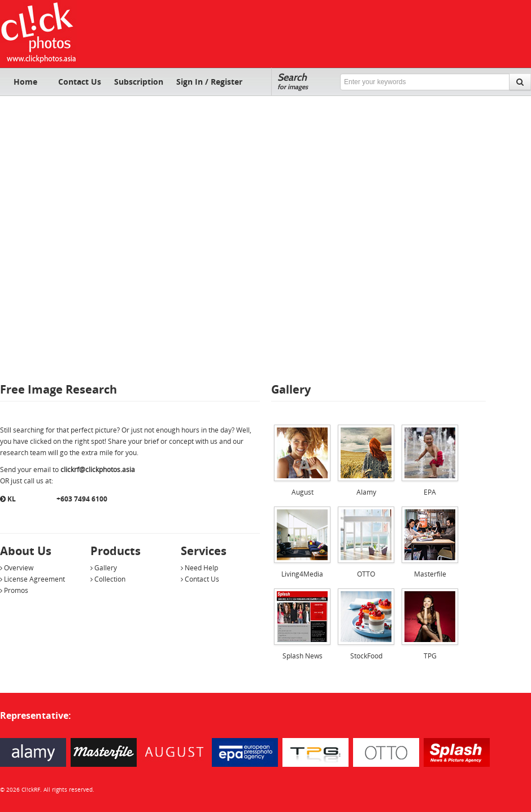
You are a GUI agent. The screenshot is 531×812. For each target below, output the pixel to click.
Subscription (139, 82)
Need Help (199, 568)
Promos (14, 590)
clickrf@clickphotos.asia (98, 470)
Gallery (104, 568)
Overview (17, 568)
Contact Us (80, 82)
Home (25, 82)
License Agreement (32, 579)
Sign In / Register (209, 82)
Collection (108, 579)
